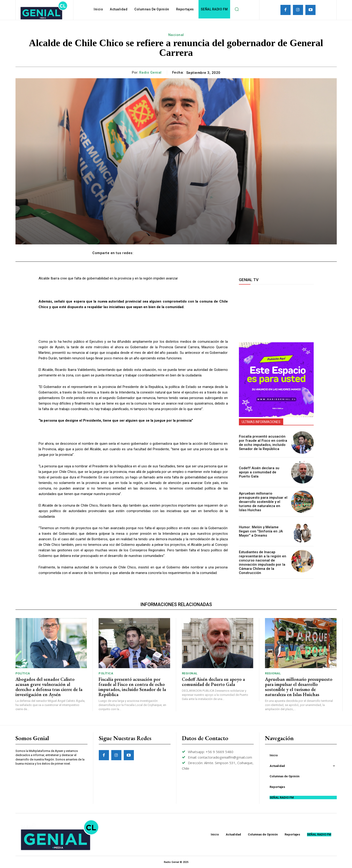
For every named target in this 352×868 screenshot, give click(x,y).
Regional (190, 673)
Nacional (176, 35)
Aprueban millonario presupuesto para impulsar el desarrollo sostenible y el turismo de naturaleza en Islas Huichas (262, 502)
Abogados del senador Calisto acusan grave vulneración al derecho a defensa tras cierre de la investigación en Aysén (49, 687)
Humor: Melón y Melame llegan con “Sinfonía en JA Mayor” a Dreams (262, 531)
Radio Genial (150, 72)
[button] (237, 9)
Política (23, 673)
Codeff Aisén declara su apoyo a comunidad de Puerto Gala (262, 472)
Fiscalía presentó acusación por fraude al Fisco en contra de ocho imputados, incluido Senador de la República (263, 442)
